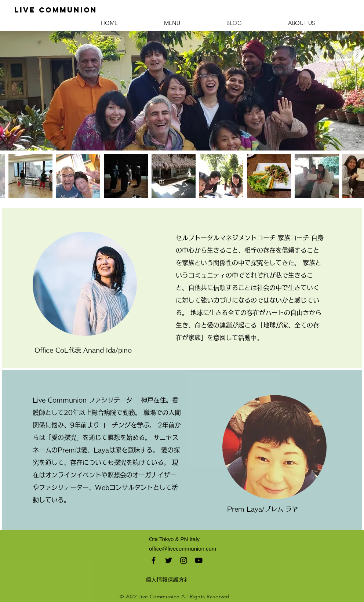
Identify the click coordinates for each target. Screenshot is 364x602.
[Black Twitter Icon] (169, 560)
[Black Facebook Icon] (154, 560)
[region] (85, 284)
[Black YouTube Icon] (199, 560)
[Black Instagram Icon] (184, 560)
